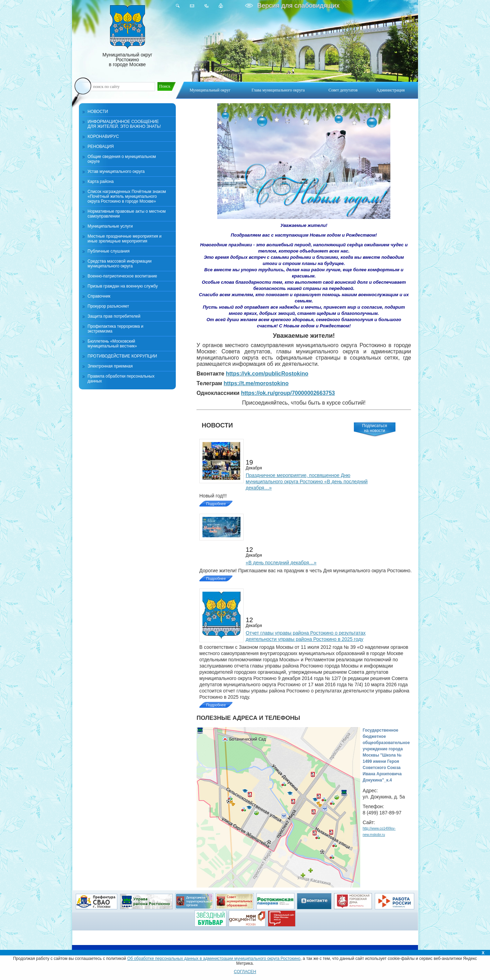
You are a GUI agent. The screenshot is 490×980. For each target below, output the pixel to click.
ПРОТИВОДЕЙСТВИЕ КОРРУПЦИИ (122, 356)
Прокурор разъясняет (108, 306)
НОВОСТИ (98, 112)
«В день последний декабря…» (281, 563)
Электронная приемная (110, 366)
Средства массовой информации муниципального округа (120, 264)
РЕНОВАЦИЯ (101, 147)
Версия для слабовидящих (297, 5)
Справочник (99, 296)
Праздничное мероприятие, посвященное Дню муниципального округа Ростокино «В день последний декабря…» (307, 482)
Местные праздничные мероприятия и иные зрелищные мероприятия (125, 239)
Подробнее (216, 504)
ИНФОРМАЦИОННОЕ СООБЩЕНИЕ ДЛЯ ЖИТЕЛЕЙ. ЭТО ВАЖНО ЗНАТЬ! (124, 124)
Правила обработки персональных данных (121, 379)
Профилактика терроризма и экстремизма (115, 329)
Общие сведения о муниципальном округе (122, 159)
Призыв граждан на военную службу (123, 286)
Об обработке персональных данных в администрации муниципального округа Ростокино (214, 959)
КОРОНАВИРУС (103, 136)
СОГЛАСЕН (245, 972)
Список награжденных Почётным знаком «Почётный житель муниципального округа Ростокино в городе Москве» (127, 196)
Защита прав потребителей (114, 316)
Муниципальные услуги (110, 226)
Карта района (101, 182)
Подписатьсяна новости (375, 428)
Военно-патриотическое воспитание (122, 276)
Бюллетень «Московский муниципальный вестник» (112, 344)
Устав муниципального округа (116, 171)
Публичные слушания (108, 251)
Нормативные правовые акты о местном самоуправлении (127, 214)
